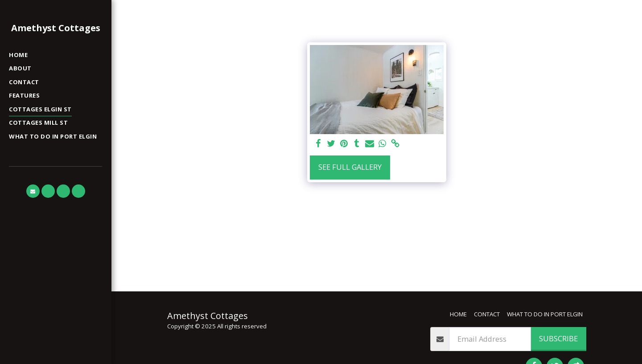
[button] (33, 191)
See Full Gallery (350, 167)
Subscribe (558, 338)
